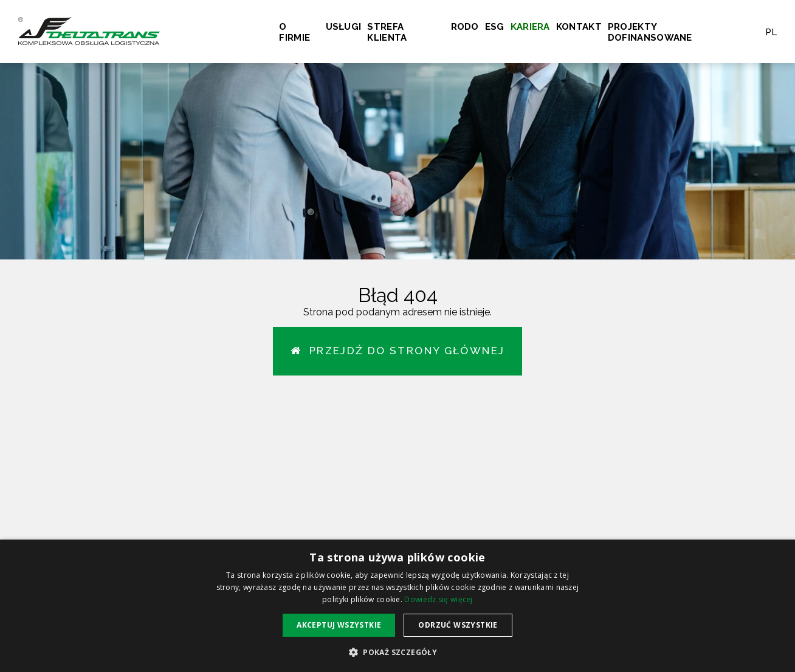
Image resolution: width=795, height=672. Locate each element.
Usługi (344, 27)
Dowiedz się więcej (438, 599)
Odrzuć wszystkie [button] (458, 625)
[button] (397, 652)
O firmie (294, 32)
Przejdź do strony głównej (398, 351)
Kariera (530, 27)
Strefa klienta (387, 32)
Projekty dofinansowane (650, 32)
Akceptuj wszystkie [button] (339, 625)
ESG (495, 27)
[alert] (397, 606)
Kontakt (579, 27)
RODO (465, 27)
